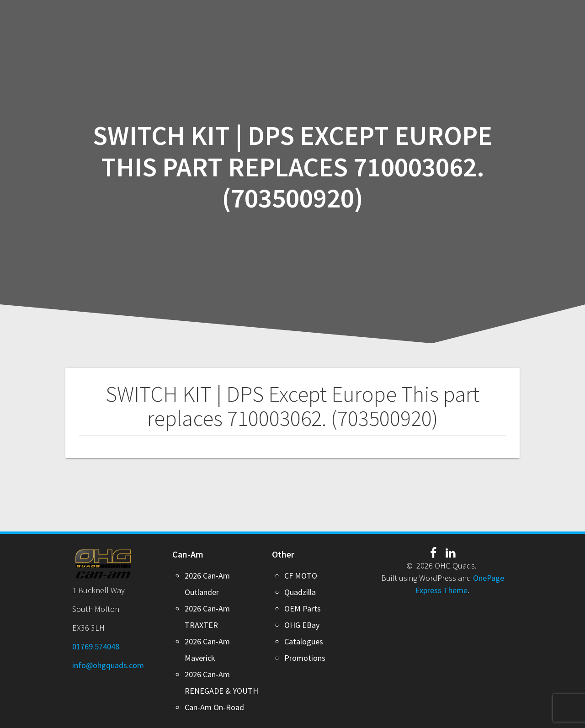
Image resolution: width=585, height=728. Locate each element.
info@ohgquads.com (108, 665)
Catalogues (304, 641)
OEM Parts (303, 608)
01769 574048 (96, 646)
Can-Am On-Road (214, 707)
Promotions (305, 658)
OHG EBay (302, 625)
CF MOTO (301, 576)
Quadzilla (300, 592)
